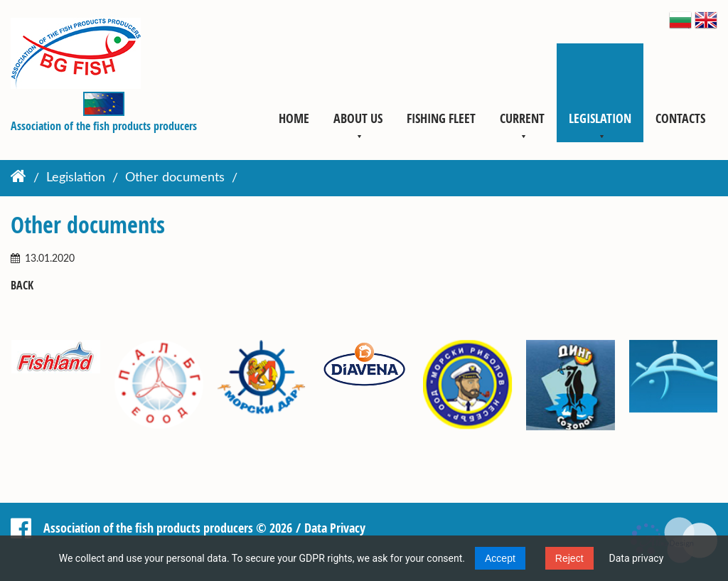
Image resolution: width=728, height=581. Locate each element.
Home (294, 118)
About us (358, 118)
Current (522, 118)
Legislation (600, 118)
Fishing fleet (441, 118)
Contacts (680, 118)
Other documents (175, 178)
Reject (569, 558)
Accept (500, 558)
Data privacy (637, 558)
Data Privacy (335, 528)
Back (22, 286)
